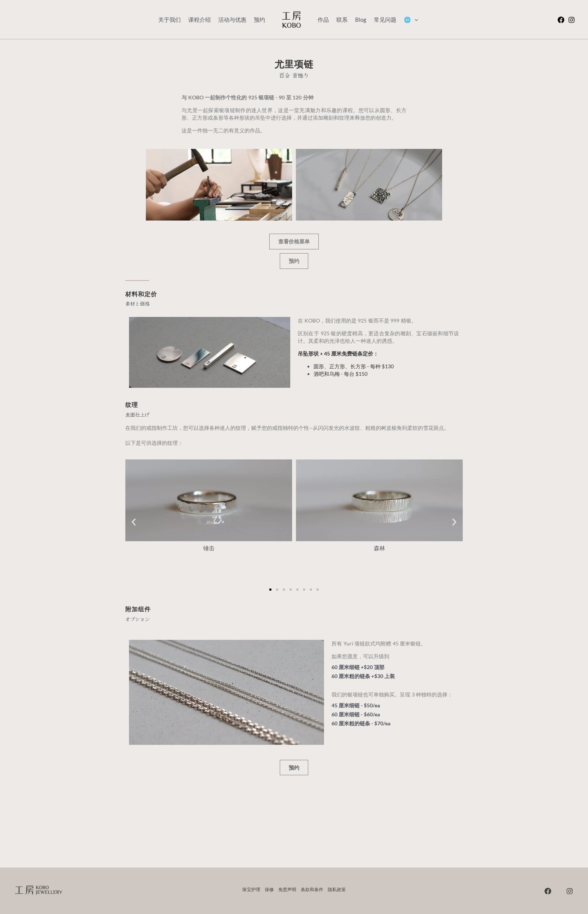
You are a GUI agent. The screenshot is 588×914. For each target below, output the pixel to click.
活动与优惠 (232, 20)
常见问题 (385, 20)
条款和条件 (312, 889)
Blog (361, 20)
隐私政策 (337, 889)
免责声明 (287, 889)
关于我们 (169, 20)
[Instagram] (571, 20)
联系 (342, 20)
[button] (134, 522)
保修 (269, 889)
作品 (323, 20)
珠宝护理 (251, 889)
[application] (415, 20)
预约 (259, 20)
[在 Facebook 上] (561, 20)
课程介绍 (199, 20)
